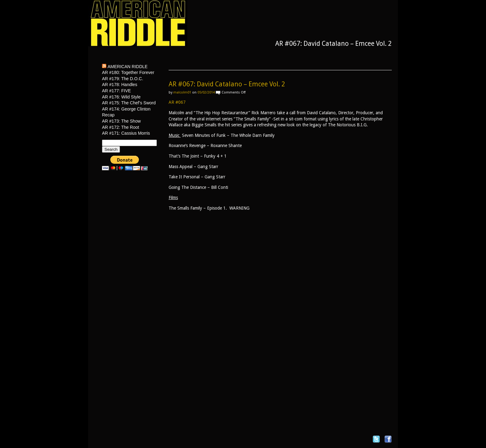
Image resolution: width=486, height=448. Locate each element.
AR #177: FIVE (116, 91)
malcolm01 (182, 92)
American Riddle (128, 67)
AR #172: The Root (121, 127)
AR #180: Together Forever (128, 72)
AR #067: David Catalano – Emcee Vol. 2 (227, 84)
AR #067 (177, 102)
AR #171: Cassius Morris (126, 133)
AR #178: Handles (120, 85)
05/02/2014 (206, 92)
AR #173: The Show (121, 121)
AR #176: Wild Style (121, 97)
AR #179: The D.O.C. (123, 79)
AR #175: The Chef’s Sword (129, 103)
